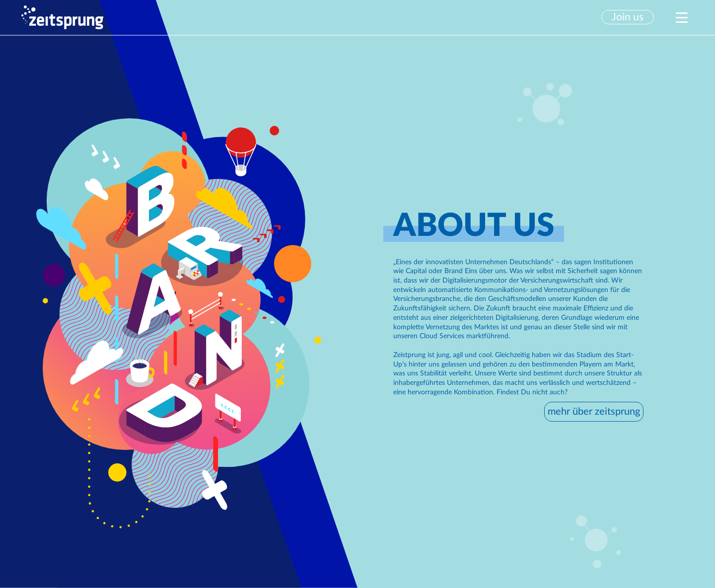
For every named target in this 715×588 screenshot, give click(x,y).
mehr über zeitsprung (594, 412)
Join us (628, 17)
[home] (62, 17)
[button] (632, 17)
